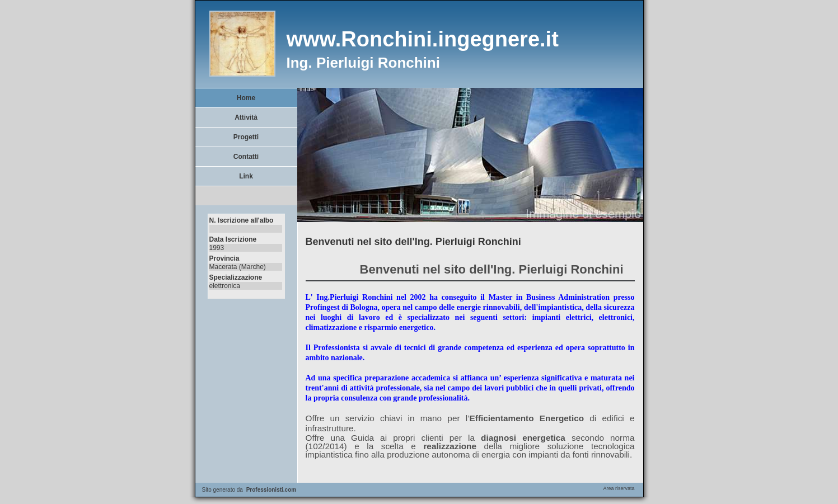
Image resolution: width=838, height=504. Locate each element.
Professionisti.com (271, 490)
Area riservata (619, 488)
